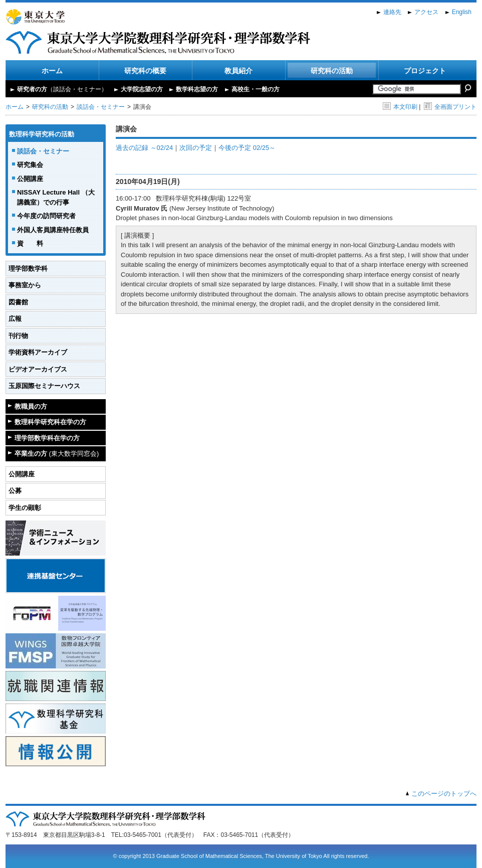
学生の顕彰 (25, 508)
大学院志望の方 (142, 89)
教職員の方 (31, 406)
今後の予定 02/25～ (247, 148)
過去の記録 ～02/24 (144, 148)
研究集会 (30, 165)
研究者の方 (62, 89)
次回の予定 (196, 148)
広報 (15, 319)
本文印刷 (400, 107)
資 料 (30, 243)
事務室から (25, 285)
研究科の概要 (145, 71)
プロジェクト (425, 71)
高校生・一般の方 (256, 89)
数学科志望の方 (197, 89)
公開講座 (30, 179)
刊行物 (18, 336)
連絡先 (392, 12)
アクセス (426, 12)
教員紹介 (238, 71)
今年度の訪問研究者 (46, 216)
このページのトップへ (444, 794)
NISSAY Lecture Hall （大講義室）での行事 (56, 197)
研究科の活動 (332, 71)
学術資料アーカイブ (38, 352)
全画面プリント (450, 107)
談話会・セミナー (101, 107)
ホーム (52, 71)
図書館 (18, 302)
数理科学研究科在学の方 (50, 422)
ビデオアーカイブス (38, 369)
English (462, 12)
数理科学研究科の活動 (42, 134)
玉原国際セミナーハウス (44, 386)
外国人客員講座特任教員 (53, 230)
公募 (15, 491)
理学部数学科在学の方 (47, 438)
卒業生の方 (57, 454)
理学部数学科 (28, 269)
